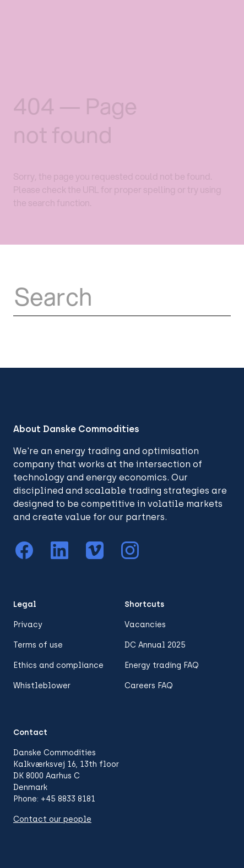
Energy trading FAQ (162, 665)
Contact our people (52, 819)
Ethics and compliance (58, 665)
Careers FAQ (149, 686)
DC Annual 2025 (155, 645)
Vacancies (145, 625)
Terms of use (38, 645)
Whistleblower (42, 686)
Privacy (28, 625)
